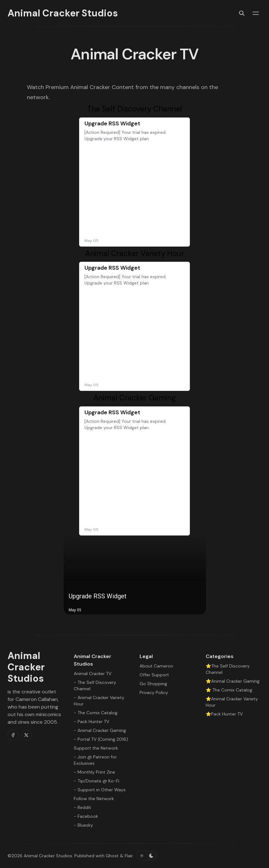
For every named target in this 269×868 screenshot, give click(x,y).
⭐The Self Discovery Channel (228, 669)
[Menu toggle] (256, 13)
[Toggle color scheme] (147, 856)
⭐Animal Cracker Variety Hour (232, 702)
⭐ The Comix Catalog (229, 690)
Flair (129, 856)
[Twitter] (26, 735)
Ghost (112, 856)
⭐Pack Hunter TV (224, 714)
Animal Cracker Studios (48, 856)
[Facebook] (13, 735)
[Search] (242, 13)
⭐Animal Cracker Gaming (233, 681)
